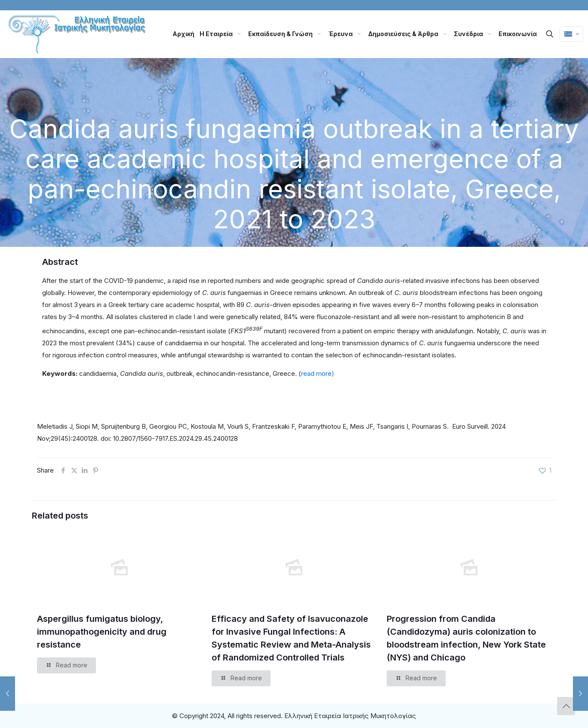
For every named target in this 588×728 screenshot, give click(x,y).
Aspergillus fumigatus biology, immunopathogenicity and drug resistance (102, 632)
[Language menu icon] (571, 34)
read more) (318, 373)
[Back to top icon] (566, 706)
